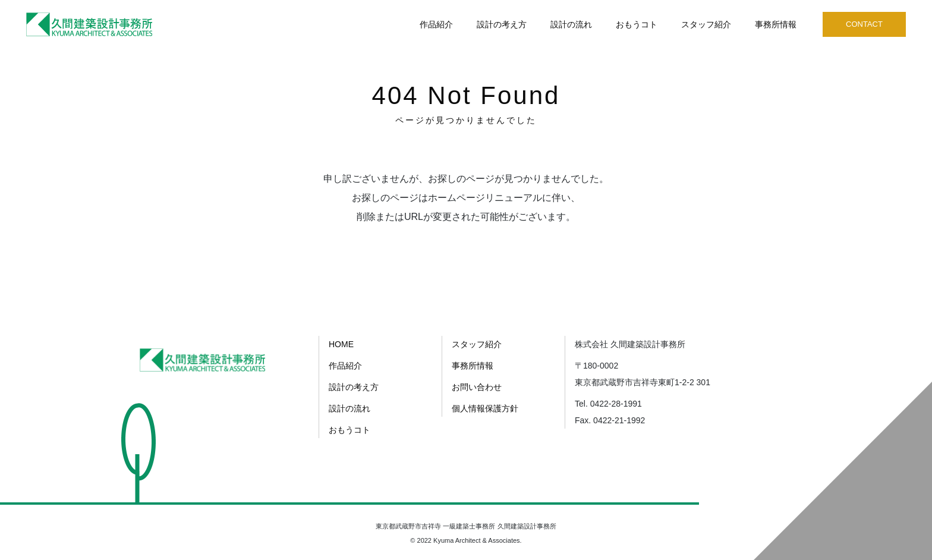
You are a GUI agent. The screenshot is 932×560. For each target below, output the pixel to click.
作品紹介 (436, 24)
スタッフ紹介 (706, 24)
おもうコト (637, 24)
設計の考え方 (502, 24)
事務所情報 (776, 24)
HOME (341, 344)
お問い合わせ (477, 387)
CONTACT (864, 24)
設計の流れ (571, 24)
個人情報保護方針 (485, 408)
